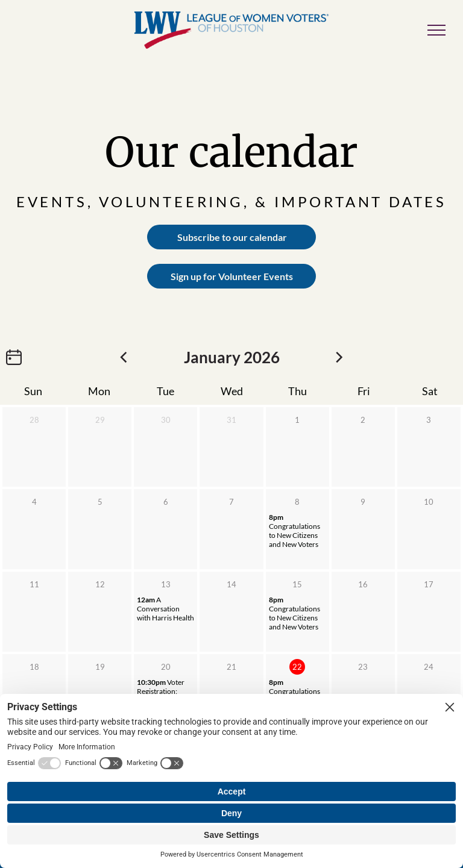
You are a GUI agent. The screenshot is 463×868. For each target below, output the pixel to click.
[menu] (436, 30)
